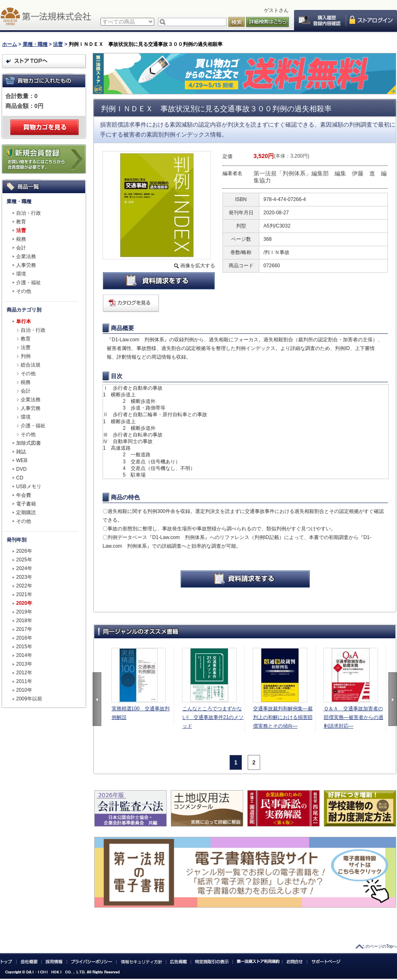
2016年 (24, 638)
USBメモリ (29, 486)
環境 (21, 274)
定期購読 (26, 513)
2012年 (24, 673)
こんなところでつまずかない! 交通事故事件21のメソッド (213, 717)
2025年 (24, 560)
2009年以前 (29, 699)
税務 (21, 239)
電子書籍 (26, 504)
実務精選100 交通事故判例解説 (141, 713)
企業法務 (26, 256)
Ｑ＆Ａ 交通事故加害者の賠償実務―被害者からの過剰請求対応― (354, 717)
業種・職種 (35, 44)
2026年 (24, 551)
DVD (21, 469)
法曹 (58, 44)
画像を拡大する (198, 266)
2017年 (24, 629)
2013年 (24, 664)
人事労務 (26, 265)
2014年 (24, 655)
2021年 (24, 594)
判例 (26, 356)
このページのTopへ (379, 946)
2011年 (24, 681)
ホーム (10, 44)
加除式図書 (29, 443)
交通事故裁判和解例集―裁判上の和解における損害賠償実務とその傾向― (283, 717)
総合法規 (31, 365)
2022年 (24, 586)
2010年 (24, 690)
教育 (21, 222)
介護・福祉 (29, 283)
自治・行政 (29, 213)
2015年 (24, 647)
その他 (24, 291)
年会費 (24, 495)
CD (20, 478)
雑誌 (21, 452)
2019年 (24, 612)
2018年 (24, 621)
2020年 (24, 603)
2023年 (24, 577)
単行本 (24, 321)
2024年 (24, 568)
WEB (22, 460)
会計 (21, 248)
